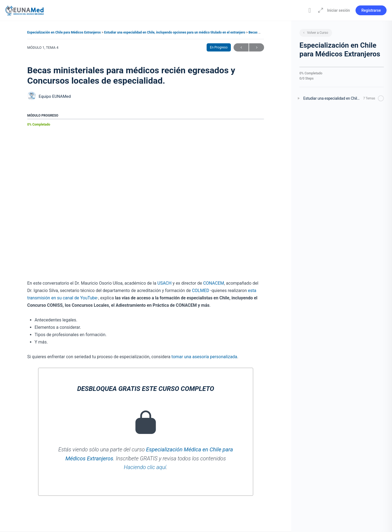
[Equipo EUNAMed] (32, 97)
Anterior (241, 48)
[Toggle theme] (310, 10)
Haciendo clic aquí (145, 467)
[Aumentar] (320, 10)
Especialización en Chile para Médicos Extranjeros (64, 32)
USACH (164, 283)
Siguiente (257, 48)
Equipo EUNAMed (55, 96)
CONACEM (214, 283)
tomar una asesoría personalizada (204, 357)
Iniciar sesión (339, 10)
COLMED (201, 291)
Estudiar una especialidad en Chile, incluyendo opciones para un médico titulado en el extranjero (175, 32)
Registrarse (371, 10)
